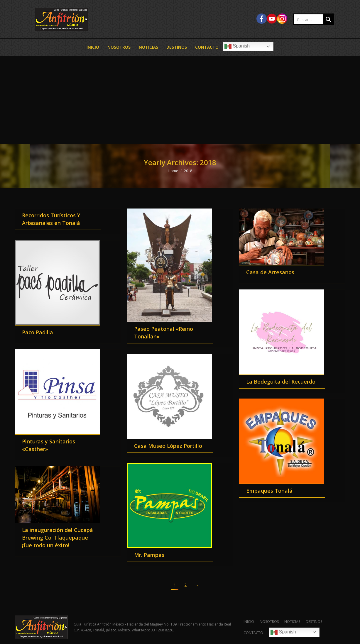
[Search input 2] (315, 20)
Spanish (237, 46)
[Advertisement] (180, 100)
